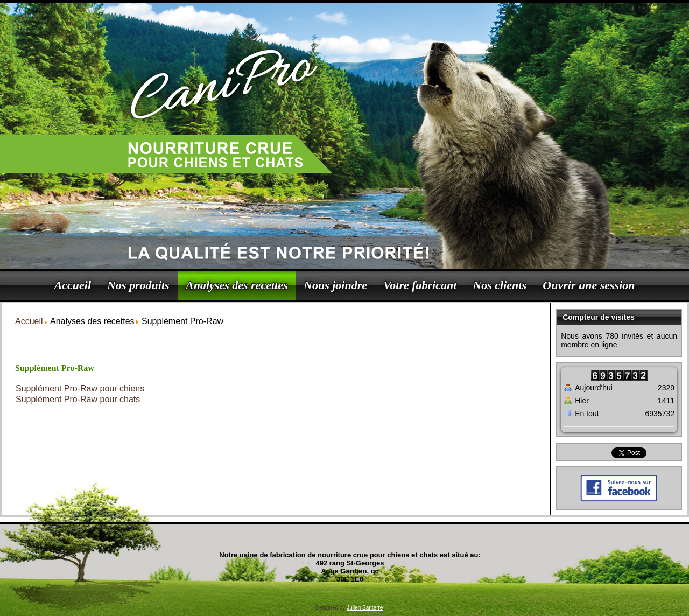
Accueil (73, 285)
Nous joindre (335, 285)
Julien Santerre (365, 608)
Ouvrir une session (589, 285)
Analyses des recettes (237, 285)
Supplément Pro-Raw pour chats (78, 399)
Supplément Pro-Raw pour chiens (80, 388)
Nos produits (138, 285)
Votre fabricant (420, 285)
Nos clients (500, 285)
